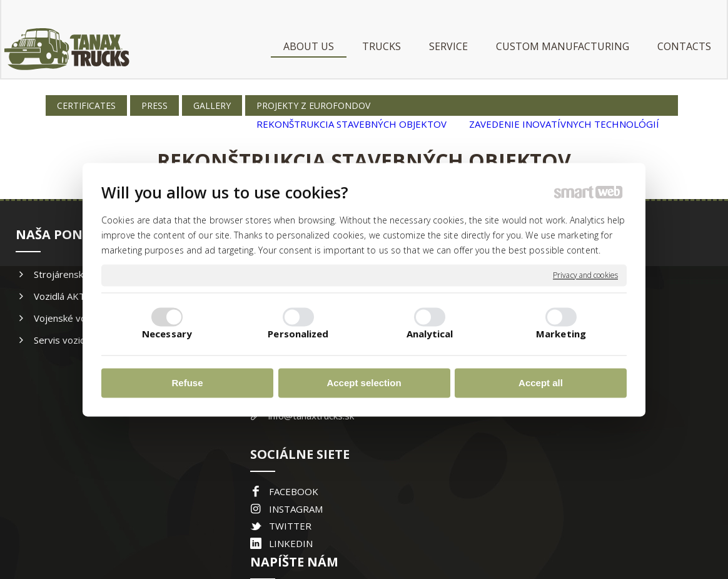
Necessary (167, 334)
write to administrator (370, 529)
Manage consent (529, 529)
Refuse (187, 383)
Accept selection (364, 383)
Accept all (541, 383)
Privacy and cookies (585, 275)
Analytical (430, 334)
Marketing (561, 334)
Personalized (298, 334)
